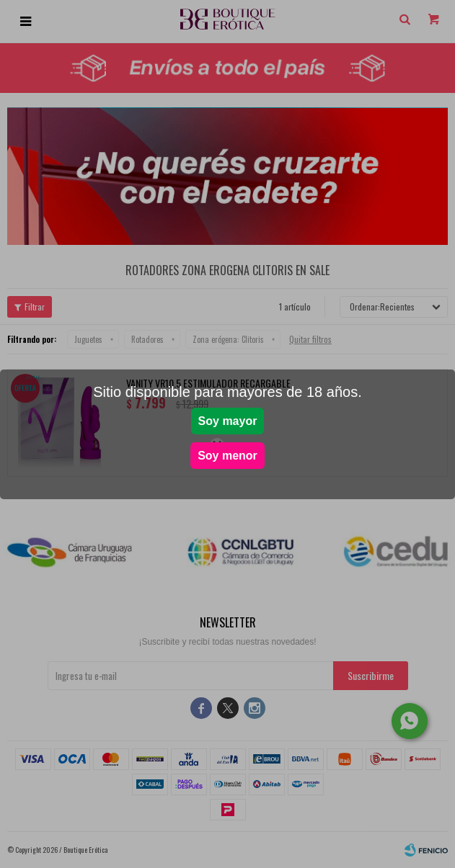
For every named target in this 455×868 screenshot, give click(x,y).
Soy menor (227, 456)
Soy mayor (228, 421)
